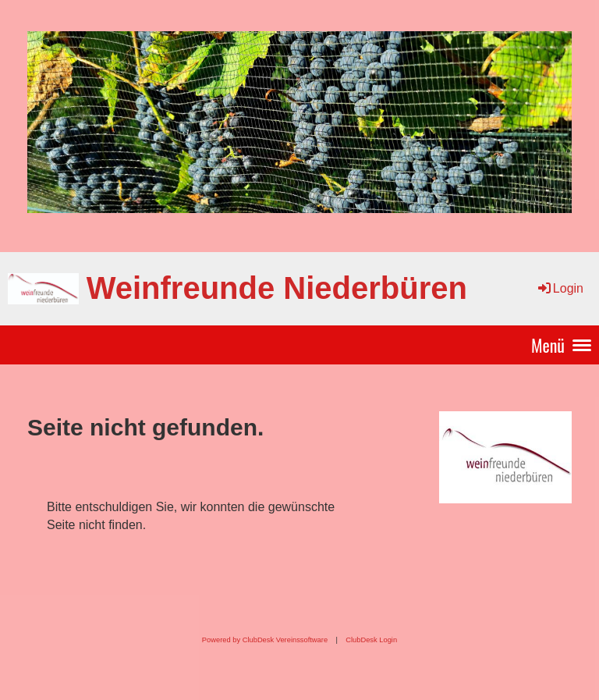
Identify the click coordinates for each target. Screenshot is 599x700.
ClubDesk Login (371, 640)
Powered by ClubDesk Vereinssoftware (265, 640)
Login (560, 288)
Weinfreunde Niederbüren (277, 288)
